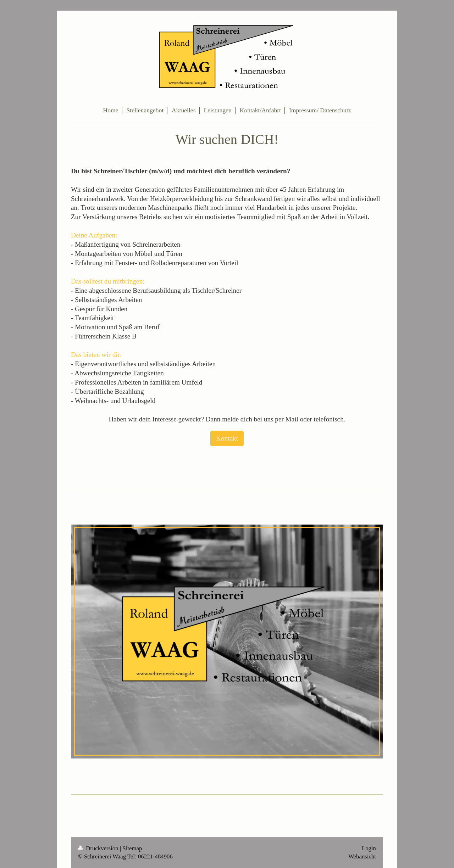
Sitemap (132, 848)
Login (369, 848)
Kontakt (227, 438)
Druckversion (99, 848)
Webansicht (362, 856)
